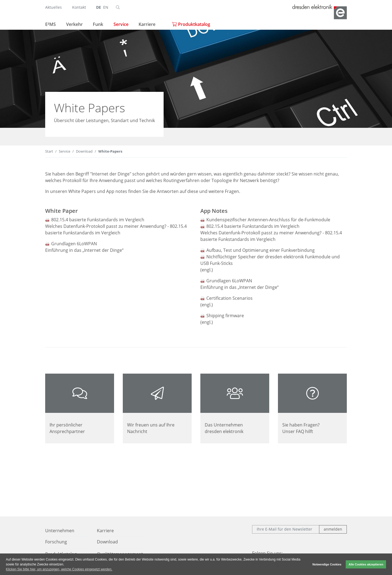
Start (49, 151)
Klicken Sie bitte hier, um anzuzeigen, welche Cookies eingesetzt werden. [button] (59, 569)
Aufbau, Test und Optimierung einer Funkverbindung (261, 250)
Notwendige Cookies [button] (327, 564)
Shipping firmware (225, 316)
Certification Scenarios (229, 298)
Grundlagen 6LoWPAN (74, 244)
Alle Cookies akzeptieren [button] (366, 564)
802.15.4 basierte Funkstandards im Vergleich (98, 220)
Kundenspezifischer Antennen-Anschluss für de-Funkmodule (268, 220)
